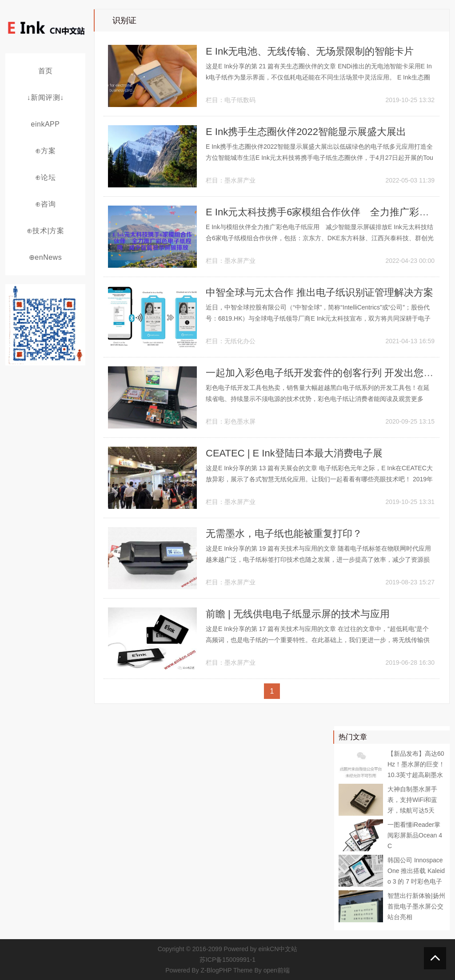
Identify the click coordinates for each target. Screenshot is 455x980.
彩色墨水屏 (240, 421)
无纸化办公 (240, 341)
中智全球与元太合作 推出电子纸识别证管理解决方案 (319, 292)
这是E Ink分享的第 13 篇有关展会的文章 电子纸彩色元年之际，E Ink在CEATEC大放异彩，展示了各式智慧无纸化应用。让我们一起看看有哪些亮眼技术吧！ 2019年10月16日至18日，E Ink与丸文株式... (319, 479)
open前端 (277, 970)
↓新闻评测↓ (46, 97)
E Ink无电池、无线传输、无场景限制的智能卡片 (310, 51)
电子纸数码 (240, 100)
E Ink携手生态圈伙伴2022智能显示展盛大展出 (306, 132)
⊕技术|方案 (45, 231)
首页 (46, 71)
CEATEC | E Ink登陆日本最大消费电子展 (294, 453)
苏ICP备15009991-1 (227, 960)
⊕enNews (45, 257)
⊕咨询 (46, 204)
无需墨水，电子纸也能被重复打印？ (284, 534)
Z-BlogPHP (216, 970)
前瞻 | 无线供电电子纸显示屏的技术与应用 (298, 614)
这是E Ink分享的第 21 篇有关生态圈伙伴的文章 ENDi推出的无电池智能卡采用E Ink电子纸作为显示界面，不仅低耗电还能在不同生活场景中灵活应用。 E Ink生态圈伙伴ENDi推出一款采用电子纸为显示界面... (319, 77)
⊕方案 (46, 151)
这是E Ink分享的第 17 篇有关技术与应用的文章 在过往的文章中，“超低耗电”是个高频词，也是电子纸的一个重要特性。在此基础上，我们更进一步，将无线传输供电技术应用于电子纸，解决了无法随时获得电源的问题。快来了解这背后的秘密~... (319, 640)
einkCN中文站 (278, 949)
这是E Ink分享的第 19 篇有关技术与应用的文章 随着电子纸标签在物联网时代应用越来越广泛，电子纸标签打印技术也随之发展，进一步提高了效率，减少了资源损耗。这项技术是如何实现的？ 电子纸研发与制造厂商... (318, 559)
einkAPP (46, 124)
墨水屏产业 (240, 180)
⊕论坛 (46, 177)
